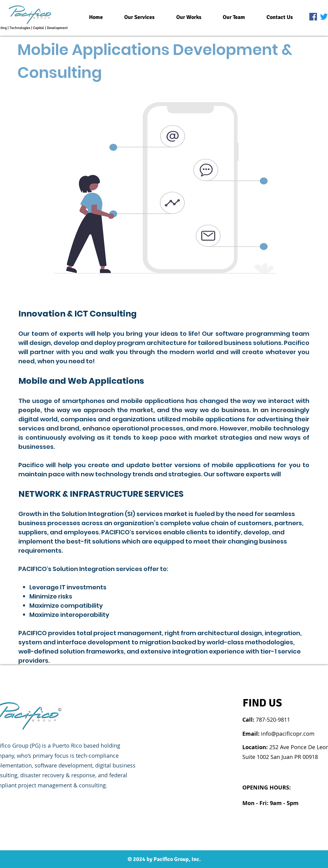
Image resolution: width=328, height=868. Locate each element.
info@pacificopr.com (288, 734)
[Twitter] (324, 17)
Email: (252, 734)
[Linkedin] (10, 827)
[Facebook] (313, 17)
